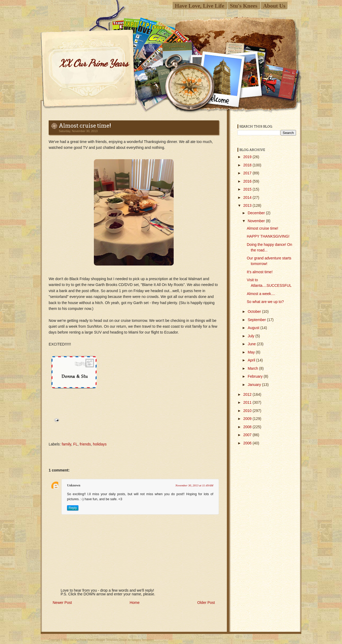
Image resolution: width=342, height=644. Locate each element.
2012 (248, 394)
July (251, 336)
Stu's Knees (244, 6)
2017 (248, 173)
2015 (248, 189)
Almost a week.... (261, 294)
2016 (248, 181)
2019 (248, 157)
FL (75, 444)
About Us (274, 6)
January (255, 385)
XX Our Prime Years (94, 63)
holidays (100, 444)
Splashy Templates (143, 640)
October (255, 312)
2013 (248, 205)
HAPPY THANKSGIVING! (268, 236)
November (257, 221)
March (253, 368)
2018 (248, 165)
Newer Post (62, 603)
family (66, 444)
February (256, 376)
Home (134, 603)
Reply (73, 508)
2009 (248, 419)
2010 (248, 411)
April (252, 360)
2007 (248, 435)
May (252, 352)
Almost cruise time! (85, 126)
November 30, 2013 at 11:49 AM (194, 485)
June (252, 344)
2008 (248, 427)
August (254, 328)
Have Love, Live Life (199, 6)
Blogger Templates (107, 640)
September (257, 320)
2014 (248, 197)
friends (85, 444)
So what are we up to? (265, 302)
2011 (248, 402)
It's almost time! (260, 272)
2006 (248, 443)
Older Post (206, 603)
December (257, 213)
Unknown (74, 485)
